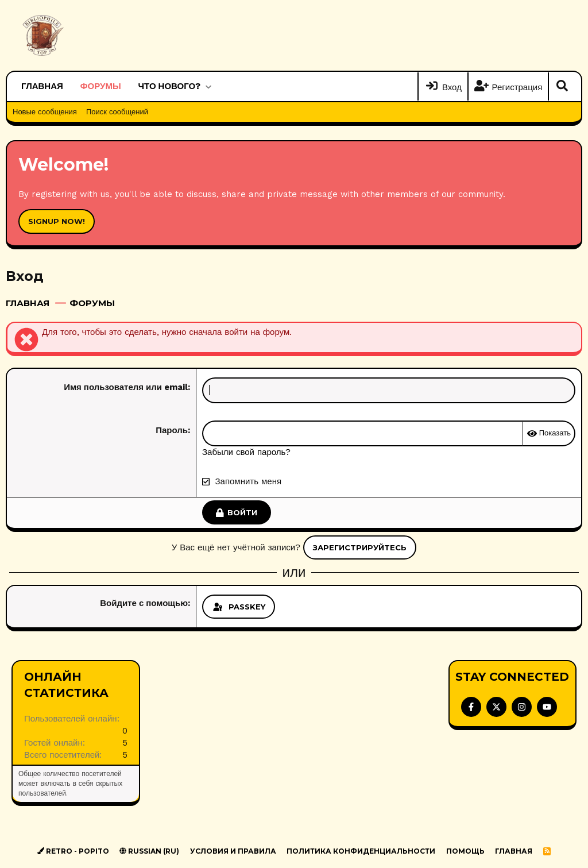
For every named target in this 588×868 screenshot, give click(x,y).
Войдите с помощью (144, 603)
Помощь (465, 851)
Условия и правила (233, 851)
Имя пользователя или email (126, 387)
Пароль (172, 430)
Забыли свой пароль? (246, 452)
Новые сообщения (45, 112)
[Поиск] (562, 87)
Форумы (101, 86)
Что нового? (170, 86)
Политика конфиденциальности (361, 851)
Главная (42, 86)
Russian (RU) (149, 851)
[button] (208, 86)
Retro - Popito (73, 851)
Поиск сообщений (117, 112)
